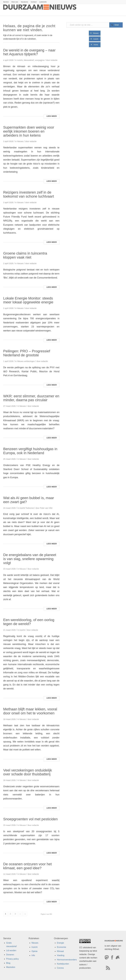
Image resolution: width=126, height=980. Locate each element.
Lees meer (52, 116)
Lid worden (11, 950)
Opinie (34, 951)
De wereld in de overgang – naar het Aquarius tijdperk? (29, 52)
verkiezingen (29, 361)
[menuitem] (7, 2)
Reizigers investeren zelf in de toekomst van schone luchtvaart (29, 194)
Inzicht (20, 60)
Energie (60, 943)
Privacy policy (12, 959)
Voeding (61, 955)
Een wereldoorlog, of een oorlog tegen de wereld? (29, 622)
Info (33, 955)
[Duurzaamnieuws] (40, 10)
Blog (8, 963)
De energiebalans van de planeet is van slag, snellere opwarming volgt (30, 559)
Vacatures (25, 2)
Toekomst (30, 508)
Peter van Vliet (46, 508)
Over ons (15, 2)
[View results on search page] (116, 25)
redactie (54, 60)
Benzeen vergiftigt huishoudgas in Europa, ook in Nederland (30, 451)
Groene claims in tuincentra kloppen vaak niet (25, 255)
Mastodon (11, 967)
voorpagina (40, 60)
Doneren (10, 955)
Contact (34, 2)
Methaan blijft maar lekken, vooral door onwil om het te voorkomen (30, 711)
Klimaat (60, 951)
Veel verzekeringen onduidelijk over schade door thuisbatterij (28, 772)
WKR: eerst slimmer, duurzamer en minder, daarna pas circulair (31, 398)
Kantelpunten (63, 964)
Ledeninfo (43, 2)
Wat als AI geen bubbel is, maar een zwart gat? (29, 500)
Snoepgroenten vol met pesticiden (30, 819)
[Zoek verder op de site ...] (95, 25)
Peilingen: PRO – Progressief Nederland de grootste (27, 353)
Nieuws (20, 141)
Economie (61, 947)
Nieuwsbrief (29, 60)
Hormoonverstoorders (67, 960)
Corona (60, 968)
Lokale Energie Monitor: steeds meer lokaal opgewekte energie (28, 300)
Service (6, 2)
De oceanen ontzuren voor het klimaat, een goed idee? (27, 866)
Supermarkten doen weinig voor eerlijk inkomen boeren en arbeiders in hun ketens (29, 131)
